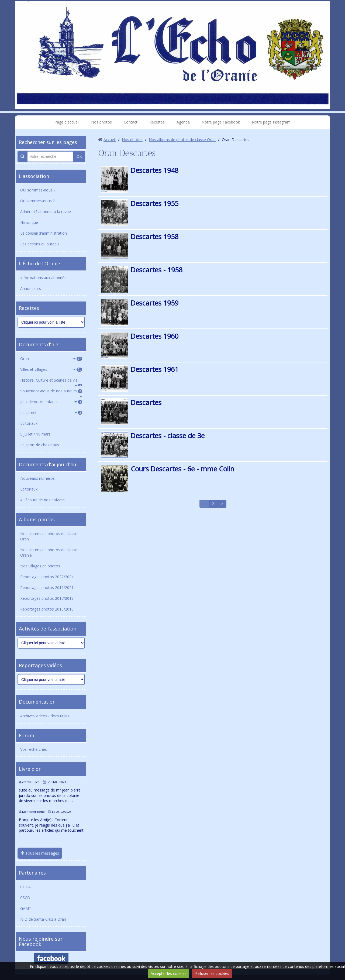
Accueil (110, 140)
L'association (34, 176)
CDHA (25, 887)
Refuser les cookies (212, 973)
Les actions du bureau (39, 244)
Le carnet (51, 412)
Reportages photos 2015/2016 (47, 609)
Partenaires (32, 873)
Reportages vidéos (40, 665)
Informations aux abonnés (43, 278)
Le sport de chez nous (40, 445)
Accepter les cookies (169, 973)
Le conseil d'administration (44, 233)
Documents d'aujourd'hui (48, 464)
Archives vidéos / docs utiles (45, 716)
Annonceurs (31, 288)
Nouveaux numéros (37, 478)
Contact (131, 122)
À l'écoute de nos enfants (42, 500)
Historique (29, 222)
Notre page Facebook (221, 122)
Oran (51, 359)
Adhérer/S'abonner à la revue (46, 212)
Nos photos (101, 122)
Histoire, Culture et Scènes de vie (51, 382)
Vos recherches (34, 749)
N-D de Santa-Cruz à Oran (43, 919)
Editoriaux (29, 423)
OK (79, 156)
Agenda (183, 122)
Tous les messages (40, 853)
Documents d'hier (40, 344)
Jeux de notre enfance (51, 402)
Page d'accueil (67, 122)
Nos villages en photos (40, 566)
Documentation (37, 702)
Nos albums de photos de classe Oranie (49, 552)
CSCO (25, 898)
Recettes (157, 122)
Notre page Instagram (271, 122)
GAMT (26, 908)
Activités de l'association (48, 629)
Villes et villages (51, 369)
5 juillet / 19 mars (35, 434)
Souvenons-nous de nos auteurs (51, 391)
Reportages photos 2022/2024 (47, 577)
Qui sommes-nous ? (38, 190)
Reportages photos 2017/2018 (47, 598)
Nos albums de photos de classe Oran (49, 536)
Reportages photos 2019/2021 (47, 587)
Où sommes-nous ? (37, 201)
